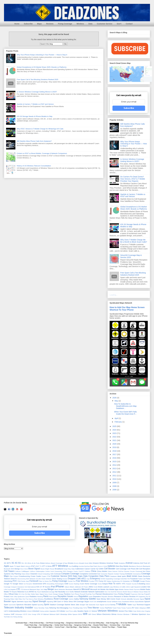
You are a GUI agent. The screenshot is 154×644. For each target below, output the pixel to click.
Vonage (34, 614)
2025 (115, 426)
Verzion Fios (123, 611)
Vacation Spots (83, 611)
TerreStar (41, 608)
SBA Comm (111, 599)
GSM (66, 584)
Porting (121, 594)
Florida (70, 581)
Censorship (58, 571)
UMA (148, 608)
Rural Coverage (61, 599)
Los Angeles (12, 589)
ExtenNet (124, 579)
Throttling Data (78, 608)
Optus (46, 594)
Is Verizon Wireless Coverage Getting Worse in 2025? (37, 92)
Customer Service (105, 24)
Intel (26, 587)
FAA (129, 579)
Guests (71, 584)
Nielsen (136, 592)
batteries (112, 566)
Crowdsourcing (24, 576)
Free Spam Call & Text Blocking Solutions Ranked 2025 (37, 80)
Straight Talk (84, 605)
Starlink (67, 605)
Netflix (72, 592)
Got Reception (28, 584)
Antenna (136, 563)
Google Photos (145, 581)
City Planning (16, 574)
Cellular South (50, 571)
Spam (6, 605)
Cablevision (80, 569)
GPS (44, 584)
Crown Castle (36, 576)
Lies (124, 587)
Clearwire (34, 574)
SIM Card (57, 602)
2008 (115, 486)
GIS (121, 581)
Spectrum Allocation (24, 605)
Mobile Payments (135, 590)
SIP (62, 602)
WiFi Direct (92, 614)
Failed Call (142, 579)
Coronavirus (137, 574)
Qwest (27, 597)
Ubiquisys (143, 608)
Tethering (52, 608)
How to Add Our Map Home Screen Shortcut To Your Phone (127, 309)
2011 (115, 476)
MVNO (32, 592)
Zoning (20, 617)
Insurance (21, 587)
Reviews (50, 24)
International (32, 587)
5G (19, 563)
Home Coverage (91, 584)
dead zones (132, 576)
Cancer (87, 569)
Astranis (28, 566)
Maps (39, 24)
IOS (38, 587)
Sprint (47, 604)
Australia (81, 566)
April (117, 418)
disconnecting (21, 579)
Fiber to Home (44, 581)
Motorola (21, 592)
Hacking (76, 584)
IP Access (47, 587)
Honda (100, 584)
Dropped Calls (74, 579)
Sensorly (136, 599)
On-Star (28, 594)
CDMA (101, 569)
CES (64, 571)
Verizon (94, 611)
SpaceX (147, 602)
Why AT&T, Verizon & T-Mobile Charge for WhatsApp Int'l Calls (40, 129)
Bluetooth (7, 569)
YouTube (7, 617)
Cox (11, 576)
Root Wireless (39, 599)
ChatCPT (81, 571)
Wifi (85, 614)
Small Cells (93, 602)
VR (42, 614)
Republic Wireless (108, 596)
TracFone (108, 608)
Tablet (129, 605)
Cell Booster (110, 569)
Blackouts (139, 566)
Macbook (33, 589)
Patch (73, 594)
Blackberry (132, 566)
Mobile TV (8, 592)
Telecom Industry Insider (19, 607)
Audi (70, 566)
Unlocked (36, 611)
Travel (114, 608)
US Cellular (61, 611)
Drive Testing (57, 579)
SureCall (107, 605)
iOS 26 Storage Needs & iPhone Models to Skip (34, 116)
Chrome (127, 571)
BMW (12, 569)
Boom (22, 569)
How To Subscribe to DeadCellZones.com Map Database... (125, 406)
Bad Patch (94, 566)
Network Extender (81, 592)
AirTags (65, 563)
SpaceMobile (139, 602)
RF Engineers (141, 596)
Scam (118, 599)
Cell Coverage (121, 569)
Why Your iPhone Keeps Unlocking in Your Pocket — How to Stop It (42, 55)
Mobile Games (124, 589)
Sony (120, 602)
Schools (124, 599)
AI (33, 563)
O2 (149, 592)
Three (71, 608)
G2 (105, 581)
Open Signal (40, 594)
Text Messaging (62, 608)
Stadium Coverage (57, 605)
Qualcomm (21, 596)
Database (113, 576)
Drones (65, 579)
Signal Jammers (18, 602)
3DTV (9, 563)
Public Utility (13, 597)
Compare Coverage (70, 574)
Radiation (33, 596)
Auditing (75, 566)
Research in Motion (121, 596)
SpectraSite (12, 605)
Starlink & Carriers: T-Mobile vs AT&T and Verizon (35, 104)
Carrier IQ (94, 569)
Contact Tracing (119, 574)
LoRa (6, 590)
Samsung (84, 599)
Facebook (134, 579)
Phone (77, 594)
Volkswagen (19, 614)
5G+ (23, 563)
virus (143, 611)
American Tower (112, 563)
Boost (26, 569)
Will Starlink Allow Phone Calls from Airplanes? (34, 141)
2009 (115, 483)
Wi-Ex (80, 614)
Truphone (129, 608)
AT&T (33, 566)
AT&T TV (39, 566)
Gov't (119, 24)
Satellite (92, 599)
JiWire (91, 587)
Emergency (95, 579)
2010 (115, 479)
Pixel (94, 594)
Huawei (129, 584)
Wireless (80, 24)
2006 (115, 490)
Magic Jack (40, 590)
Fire (50, 581)
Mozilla (27, 592)
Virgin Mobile (137, 611)
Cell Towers (9, 571)
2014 (115, 465)
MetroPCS (77, 589)
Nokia (146, 592)
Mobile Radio (145, 589)
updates (47, 611)
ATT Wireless (60, 566)
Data (90, 24)
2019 (115, 447)
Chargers (70, 571)
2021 (115, 440)
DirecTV (14, 579)
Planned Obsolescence (104, 594)
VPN (39, 614)
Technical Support (143, 605)
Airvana (71, 563)
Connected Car (94, 574)
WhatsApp (64, 614)
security (130, 599)
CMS (52, 574)
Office (6, 594)
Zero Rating (14, 617)
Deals (140, 576)
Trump (123, 608)
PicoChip (89, 594)
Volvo (30, 614)
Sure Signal (100, 605)
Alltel (91, 563)
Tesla (47, 608)
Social (109, 602)
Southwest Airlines (128, 602)
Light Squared (135, 587)
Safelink (71, 599)
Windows (120, 614)
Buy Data (71, 569)
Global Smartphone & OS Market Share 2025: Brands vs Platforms (42, 67)
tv (133, 608)
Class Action (26, 574)
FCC (15, 581)
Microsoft (94, 589)
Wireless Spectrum (139, 614)
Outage (61, 594)
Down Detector (46, 579)
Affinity (29, 563)
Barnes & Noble (103, 566)
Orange (55, 594)
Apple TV (13, 566)
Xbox (148, 614)
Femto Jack (25, 581)
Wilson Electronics (104, 614)
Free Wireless (82, 581)
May (116, 401)
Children (87, 571)
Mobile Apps (114, 589)
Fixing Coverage (65, 24)
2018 (115, 451)
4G (16, 563)
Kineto (100, 587)
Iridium (67, 587)
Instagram (14, 587)
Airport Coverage (56, 563)
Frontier (92, 581)
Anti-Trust (144, 563)
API (149, 563)
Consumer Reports (107, 574)
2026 (115, 398)
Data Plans (104, 576)
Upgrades (53, 611)
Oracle (50, 594)
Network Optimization (96, 592)
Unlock (29, 611)
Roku (20, 599)
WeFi (58, 614)
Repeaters (97, 596)
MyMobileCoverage (48, 592)
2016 (115, 458)
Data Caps (78, 576)
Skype (87, 602)
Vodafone (7, 614)
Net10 (68, 592)
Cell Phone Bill (133, 569)
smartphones (102, 602)
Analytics (122, 563)
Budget (66, 569)
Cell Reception (145, 569)
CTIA (48, 576)
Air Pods (37, 563)
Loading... (114, 295)
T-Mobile (121, 604)
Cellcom (18, 571)
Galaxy (109, 581)
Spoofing (40, 605)
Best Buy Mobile (122, 566)
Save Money (101, 599)
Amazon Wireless (99, 563)
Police (116, 594)
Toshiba (102, 608)
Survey (113, 605)
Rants (46, 596)
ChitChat (121, 571)
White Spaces (73, 614)
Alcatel (87, 563)
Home (17, 24)
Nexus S (130, 592)
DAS (70, 576)
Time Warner (93, 608)
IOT (41, 587)
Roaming (7, 599)
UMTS (6, 611)
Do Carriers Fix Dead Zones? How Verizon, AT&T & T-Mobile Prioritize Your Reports (133, 179)
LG (121, 587)
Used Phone (69, 611)
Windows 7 (127, 614)
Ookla (33, 594)
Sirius (66, 602)
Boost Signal (34, 569)
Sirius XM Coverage (76, 602)
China (94, 571)
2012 (115, 472)
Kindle (96, 587)
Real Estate (53, 596)
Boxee (43, 569)
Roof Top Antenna (28, 599)
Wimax (114, 614)
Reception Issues (65, 596)
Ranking (40, 596)
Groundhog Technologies (55, 584)
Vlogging (148, 611)
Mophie (14, 592)
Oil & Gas (21, 594)
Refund (76, 597)
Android (129, 563)
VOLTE (25, 614)
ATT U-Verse (47, 566)
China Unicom (113, 571)
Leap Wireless (114, 587)
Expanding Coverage (113, 579)
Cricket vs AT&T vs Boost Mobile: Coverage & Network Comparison (42, 153)
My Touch (38, 592)
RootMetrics (49, 599)
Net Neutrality (60, 592)
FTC (96, 581)
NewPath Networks (117, 592)
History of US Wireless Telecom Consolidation (34, 166)
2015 (115, 462)
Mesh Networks (60, 589)
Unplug (42, 611)
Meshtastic (69, 589)
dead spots (122, 576)
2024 (115, 430)
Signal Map (28, 602)
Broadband (59, 569)
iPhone (60, 586)
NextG (125, 592)
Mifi (99, 589)
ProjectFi (147, 594)
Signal (142, 599)
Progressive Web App (137, 594)
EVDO (103, 579)
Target (134, 605)
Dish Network (31, 579)
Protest (7, 596)
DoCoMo (38, 579)
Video (130, 611)
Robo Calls (14, 599)
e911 (84, 579)
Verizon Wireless (108, 611)
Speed (34, 605)
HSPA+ (119, 584)
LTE (18, 589)
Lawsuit (106, 587)
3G (13, 563)
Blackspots (147, 566)
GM (131, 581)
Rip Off (148, 597)
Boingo (17, 569)
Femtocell (34, 581)
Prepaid (127, 594)
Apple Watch (21, 566)
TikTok (85, 608)
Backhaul (87, 566)
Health (82, 584)
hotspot (105, 584)
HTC (124, 584)
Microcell (86, 589)
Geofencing (116, 581)
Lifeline (128, 587)
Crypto (44, 576)
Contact (129, 24)
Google (136, 581)
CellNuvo (32, 571)
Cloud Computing (44, 574)
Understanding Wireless (18, 611)
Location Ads (145, 587)
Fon (74, 581)
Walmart (46, 614)
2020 (115, 444)
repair (91, 596)
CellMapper (25, 571)
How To (112, 584)
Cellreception (40, 571)
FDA (19, 581)
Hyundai (134, 584)
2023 (115, 433)
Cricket (16, 576)
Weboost (53, 614)
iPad (53, 587)
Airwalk (82, 563)
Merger (51, 589)
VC (90, 611)
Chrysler (132, 571)
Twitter (137, 608)
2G (5, 563)
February (118, 422)
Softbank (115, 602)
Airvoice (76, 563)
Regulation (83, 596)
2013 (115, 468)
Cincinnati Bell (140, 571)
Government (37, 584)
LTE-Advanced (25, 590)
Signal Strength (39, 601)
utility (75, 611)
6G (26, 563)
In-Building (141, 584)
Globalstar (126, 581)
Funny (101, 581)
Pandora (67, 594)
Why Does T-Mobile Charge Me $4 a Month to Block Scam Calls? (134, 241)
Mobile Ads (105, 589)
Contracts (129, 574)
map (45, 589)
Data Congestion (91, 576)
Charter (76, 571)
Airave (42, 563)
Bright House (50, 569)
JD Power (85, 587)
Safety (76, 599)
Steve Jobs (75, 605)
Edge (88, 579)
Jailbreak (78, 587)
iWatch (72, 587)
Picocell (82, 594)
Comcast (57, 574)
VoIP (13, 614)
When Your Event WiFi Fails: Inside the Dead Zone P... (126, 413)
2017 (115, 454)
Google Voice (18, 584)
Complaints (84, 574)
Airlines (48, 563)
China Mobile (102, 571)
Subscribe (28, 24)
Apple (6, 566)
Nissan (141, 592)
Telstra (36, 608)
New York (108, 592)
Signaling (50, 602)
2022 (115, 437)
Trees (119, 608)
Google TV (8, 584)
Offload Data (13, 594)
